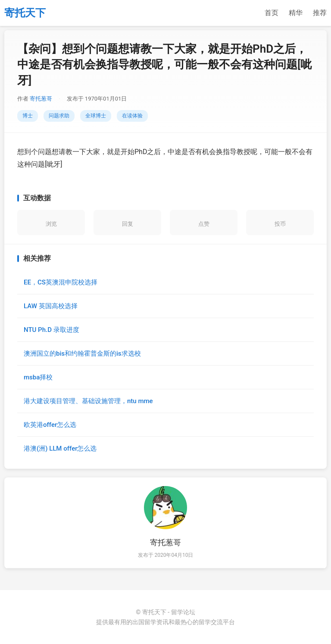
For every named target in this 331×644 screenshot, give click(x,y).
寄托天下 (25, 13)
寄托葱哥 (41, 99)
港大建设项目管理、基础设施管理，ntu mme (88, 401)
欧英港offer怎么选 (50, 425)
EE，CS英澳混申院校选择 (61, 282)
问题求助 (59, 116)
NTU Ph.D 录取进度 (52, 330)
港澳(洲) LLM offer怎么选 (60, 448)
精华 (296, 13)
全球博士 (96, 116)
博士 (28, 116)
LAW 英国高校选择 (51, 306)
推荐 (320, 13)
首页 (272, 13)
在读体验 (132, 116)
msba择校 (38, 377)
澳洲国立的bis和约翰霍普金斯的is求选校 (82, 354)
